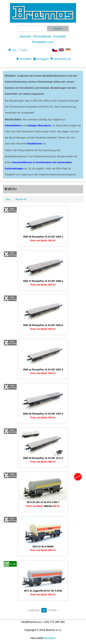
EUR (24, 50)
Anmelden (24, 59)
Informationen (42, 36)
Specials (25, 36)
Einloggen (41, 59)
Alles (8, 199)
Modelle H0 (21, 199)
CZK (14, 50)
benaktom (50, 638)
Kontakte (60, 36)
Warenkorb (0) (60, 59)
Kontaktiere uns (43, 42)
